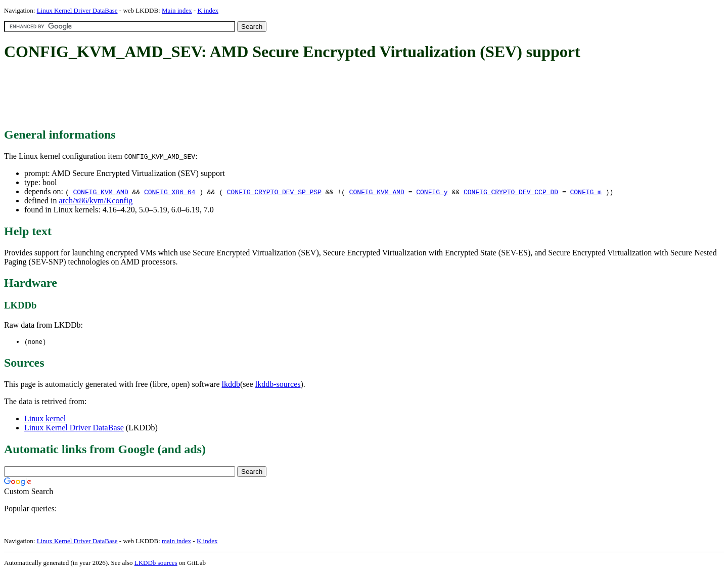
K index (208, 10)
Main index (177, 10)
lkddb (231, 385)
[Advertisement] (188, 95)
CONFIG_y (432, 192)
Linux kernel (45, 419)
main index (176, 541)
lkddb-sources (278, 385)
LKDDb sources (156, 563)
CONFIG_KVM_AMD (100, 192)
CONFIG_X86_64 (170, 192)
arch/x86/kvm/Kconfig (96, 201)
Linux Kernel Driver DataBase (77, 10)
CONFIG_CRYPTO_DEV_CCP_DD (511, 192)
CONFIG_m (585, 192)
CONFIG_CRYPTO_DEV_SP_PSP (274, 192)
